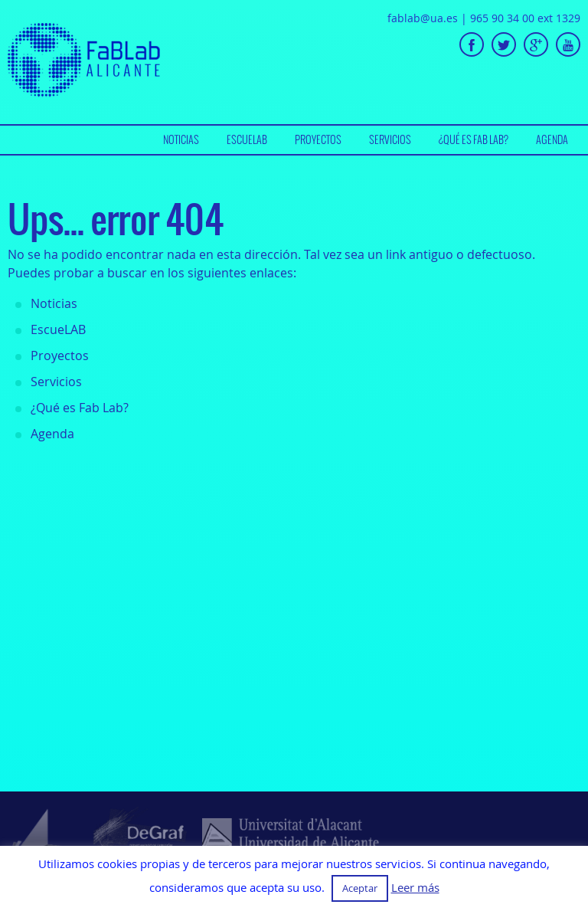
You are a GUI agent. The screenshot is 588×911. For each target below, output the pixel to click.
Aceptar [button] (360, 888)
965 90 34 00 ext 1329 (525, 18)
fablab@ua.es (423, 18)
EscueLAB (247, 139)
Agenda (552, 139)
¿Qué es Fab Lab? (474, 139)
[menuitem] (181, 140)
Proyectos (318, 139)
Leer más (415, 888)
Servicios (390, 139)
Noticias (181, 139)
